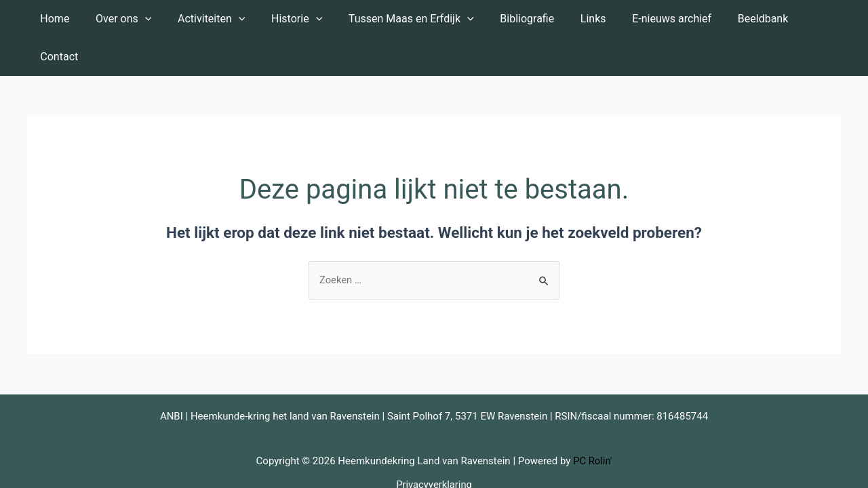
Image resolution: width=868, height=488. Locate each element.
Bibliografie (513, 19)
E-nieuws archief (649, 19)
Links (574, 19)
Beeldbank (734, 19)
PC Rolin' (593, 424)
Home (63, 19)
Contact (801, 19)
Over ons (127, 19)
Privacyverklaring (434, 447)
